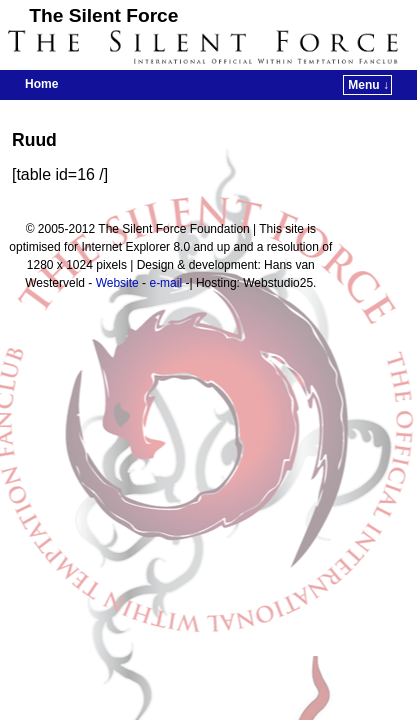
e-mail (165, 283)
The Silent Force (103, 15)
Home (41, 84)
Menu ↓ (368, 85)
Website (117, 283)
